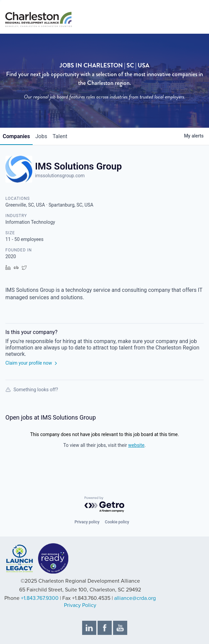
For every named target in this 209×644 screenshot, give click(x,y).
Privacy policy (87, 522)
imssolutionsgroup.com (60, 176)
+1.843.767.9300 (40, 598)
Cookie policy (117, 522)
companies (16, 136)
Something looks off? (32, 390)
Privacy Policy (80, 605)
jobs (41, 136)
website (136, 445)
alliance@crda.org (135, 598)
